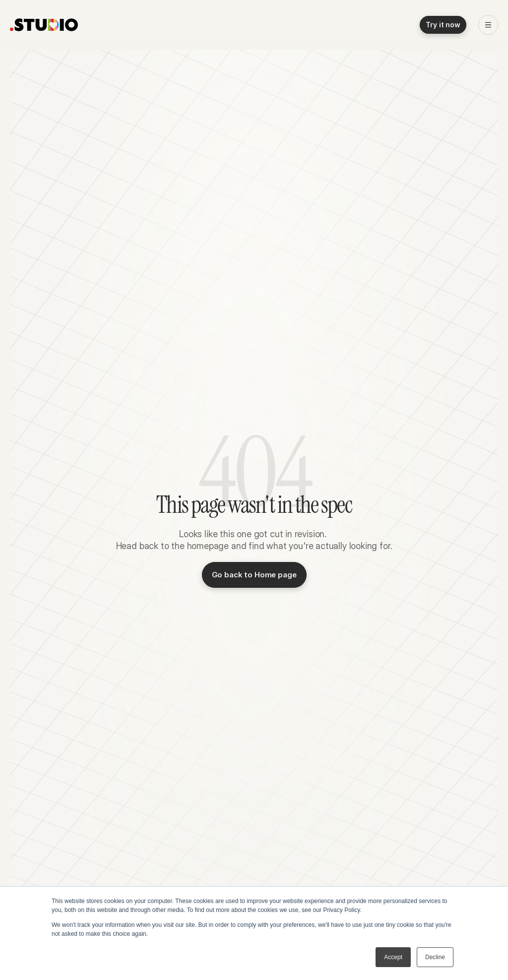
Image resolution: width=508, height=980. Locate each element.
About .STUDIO (258, 25)
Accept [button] (393, 957)
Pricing (209, 25)
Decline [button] (435, 957)
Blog (178, 25)
